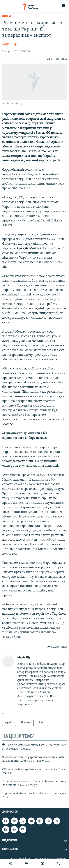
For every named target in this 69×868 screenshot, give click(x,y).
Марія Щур (9, 44)
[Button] (57, 59)
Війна (7, 16)
